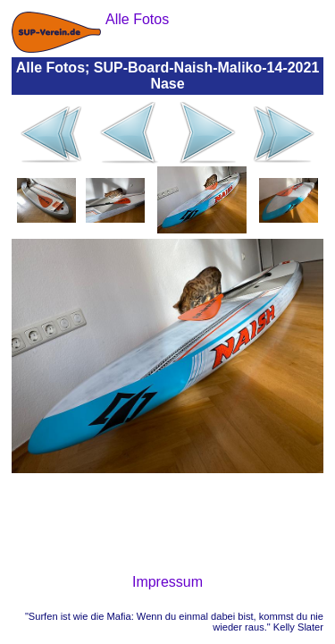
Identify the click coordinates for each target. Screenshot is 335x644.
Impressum (167, 582)
